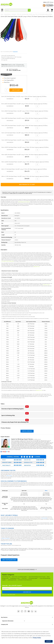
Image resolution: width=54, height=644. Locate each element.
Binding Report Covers (15, 578)
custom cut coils (46, 285)
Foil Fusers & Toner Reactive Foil (25, 580)
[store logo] (7, 4)
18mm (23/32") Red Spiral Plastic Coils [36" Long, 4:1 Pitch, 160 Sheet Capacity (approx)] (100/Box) (25, 162)
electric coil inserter (6, 538)
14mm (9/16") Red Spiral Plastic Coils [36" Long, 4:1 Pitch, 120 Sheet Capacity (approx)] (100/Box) (25, 140)
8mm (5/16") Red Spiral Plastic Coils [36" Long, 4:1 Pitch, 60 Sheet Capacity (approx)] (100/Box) (24, 104)
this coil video (44, 518)
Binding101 (14, 14)
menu (2, 11)
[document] (27, 635)
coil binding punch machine (24, 202)
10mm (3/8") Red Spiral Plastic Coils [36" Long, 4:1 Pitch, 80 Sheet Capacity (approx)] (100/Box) (25, 118)
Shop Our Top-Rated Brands (26, 570)
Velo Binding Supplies (33, 578)
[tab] (27, 617)
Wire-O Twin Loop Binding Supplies (19, 577)
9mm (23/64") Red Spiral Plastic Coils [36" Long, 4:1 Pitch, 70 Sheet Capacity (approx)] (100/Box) (25, 111)
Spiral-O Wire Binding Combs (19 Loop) (37, 577)
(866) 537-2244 (48, 2)
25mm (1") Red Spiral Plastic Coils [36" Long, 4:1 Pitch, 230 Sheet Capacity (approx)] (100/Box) (24, 169)
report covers (9, 476)
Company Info (4, 624)
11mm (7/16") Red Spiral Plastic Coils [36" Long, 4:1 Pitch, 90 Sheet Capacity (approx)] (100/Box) (24, 126)
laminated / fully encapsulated (7, 261)
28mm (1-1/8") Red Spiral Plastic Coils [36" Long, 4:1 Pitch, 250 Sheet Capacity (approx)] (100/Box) (25, 176)
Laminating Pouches (12, 580)
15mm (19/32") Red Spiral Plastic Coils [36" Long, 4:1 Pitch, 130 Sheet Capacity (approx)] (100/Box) (25, 147)
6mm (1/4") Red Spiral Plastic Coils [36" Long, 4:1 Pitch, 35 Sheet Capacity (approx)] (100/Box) (24, 97)
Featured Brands (7, 14)
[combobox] (18, 10)
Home (2, 14)
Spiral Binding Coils (6, 577)
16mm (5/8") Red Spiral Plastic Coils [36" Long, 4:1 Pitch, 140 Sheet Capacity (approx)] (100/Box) (25, 155)
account (48, 11)
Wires (46, 491)
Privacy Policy (37, 638)
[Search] (29, 10)
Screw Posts (24, 578)
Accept (49, 641)
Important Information (8, 621)
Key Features (4, 617)
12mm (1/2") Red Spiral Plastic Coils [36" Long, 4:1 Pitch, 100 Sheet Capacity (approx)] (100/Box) (25, 133)
